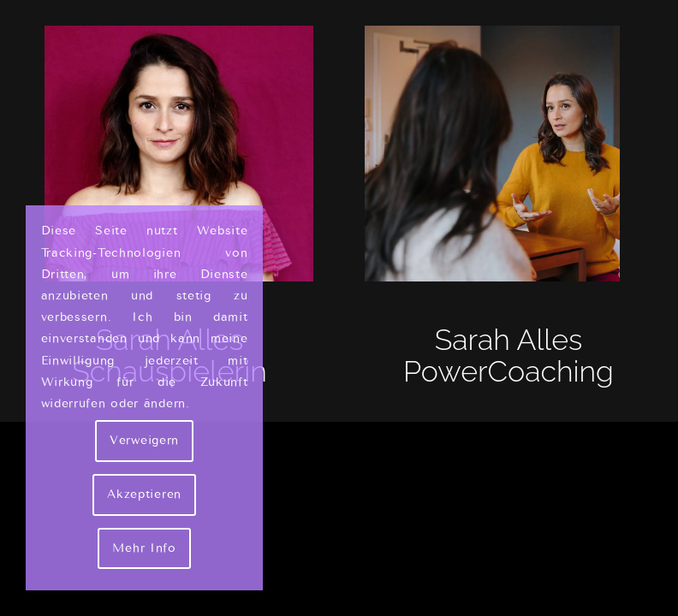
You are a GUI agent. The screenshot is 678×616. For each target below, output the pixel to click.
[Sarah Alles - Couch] (508, 154)
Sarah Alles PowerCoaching (508, 355)
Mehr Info (144, 548)
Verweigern (144, 440)
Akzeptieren (144, 494)
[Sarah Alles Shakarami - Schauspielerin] (169, 154)
